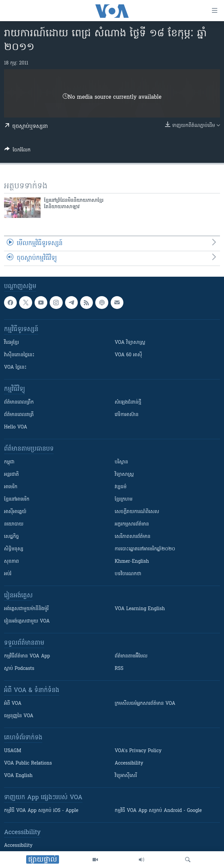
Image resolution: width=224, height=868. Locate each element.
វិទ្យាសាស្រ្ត (124, 475)
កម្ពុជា (9, 462)
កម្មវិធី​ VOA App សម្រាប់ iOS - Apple (41, 811)
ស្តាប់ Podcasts (19, 669)
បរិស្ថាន (121, 462)
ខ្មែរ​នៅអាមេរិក (17, 499)
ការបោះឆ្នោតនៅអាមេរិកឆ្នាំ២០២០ (145, 549)
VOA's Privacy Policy (138, 751)
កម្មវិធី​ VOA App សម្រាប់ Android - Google (158, 811)
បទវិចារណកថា (128, 574)
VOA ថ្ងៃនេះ (15, 368)
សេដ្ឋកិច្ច (11, 537)
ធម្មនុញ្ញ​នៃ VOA (19, 716)
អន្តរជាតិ (11, 475)
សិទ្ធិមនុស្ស (14, 549)
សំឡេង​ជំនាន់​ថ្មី (128, 402)
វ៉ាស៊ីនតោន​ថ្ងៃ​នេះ (19, 355)
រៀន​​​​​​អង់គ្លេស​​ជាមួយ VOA (27, 621)
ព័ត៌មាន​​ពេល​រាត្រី (19, 415)
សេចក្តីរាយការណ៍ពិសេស (137, 512)
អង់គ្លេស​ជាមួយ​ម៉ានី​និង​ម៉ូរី (26, 609)
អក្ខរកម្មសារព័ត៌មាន (132, 524)
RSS (119, 669)
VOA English (18, 776)
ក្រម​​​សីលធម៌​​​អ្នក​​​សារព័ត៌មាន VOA (145, 704)
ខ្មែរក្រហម (124, 499)
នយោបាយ (14, 524)
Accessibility (129, 763)
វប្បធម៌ (121, 487)
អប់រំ (8, 574)
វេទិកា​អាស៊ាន (127, 415)
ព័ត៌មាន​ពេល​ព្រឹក (19, 402)
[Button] (17, 151)
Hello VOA (16, 427)
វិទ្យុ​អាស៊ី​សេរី (126, 776)
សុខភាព (11, 562)
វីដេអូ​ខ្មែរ (11, 343)
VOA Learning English (140, 609)
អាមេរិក (11, 487)
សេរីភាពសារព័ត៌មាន (133, 537)
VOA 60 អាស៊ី (128, 355)
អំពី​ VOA (13, 704)
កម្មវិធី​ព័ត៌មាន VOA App (27, 656)
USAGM (13, 751)
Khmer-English (132, 562)
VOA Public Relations (28, 763)
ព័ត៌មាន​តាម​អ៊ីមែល (131, 656)
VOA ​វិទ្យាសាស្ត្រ (130, 343)
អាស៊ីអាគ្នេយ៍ (15, 512)
